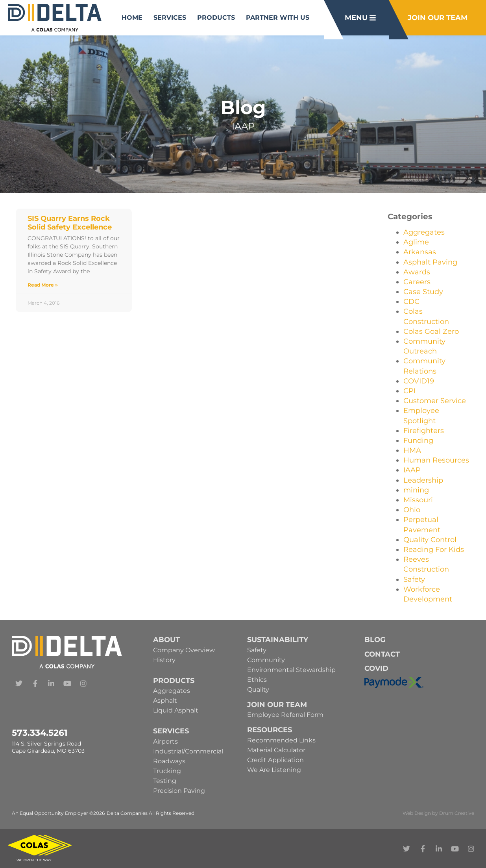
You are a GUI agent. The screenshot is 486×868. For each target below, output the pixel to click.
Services (170, 18)
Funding (418, 440)
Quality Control (430, 540)
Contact (382, 654)
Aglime (416, 242)
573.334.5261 (40, 733)
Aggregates (424, 232)
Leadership (423, 480)
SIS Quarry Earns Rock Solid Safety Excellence (70, 223)
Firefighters (424, 431)
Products (216, 18)
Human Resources (436, 460)
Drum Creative (457, 813)
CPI (409, 391)
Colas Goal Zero (431, 331)
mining (416, 490)
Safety (414, 579)
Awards (417, 272)
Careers (417, 282)
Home (132, 18)
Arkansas (420, 252)
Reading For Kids (434, 550)
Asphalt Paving (430, 262)
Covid (376, 668)
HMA (412, 450)
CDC (411, 302)
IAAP (412, 470)
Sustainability (278, 640)
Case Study (423, 292)
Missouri (418, 500)
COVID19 (419, 381)
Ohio (412, 510)
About (166, 640)
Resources (270, 730)
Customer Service (435, 401)
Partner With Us (278, 18)
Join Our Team (277, 705)
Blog (375, 640)
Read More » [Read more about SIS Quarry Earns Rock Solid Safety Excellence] (43, 285)
